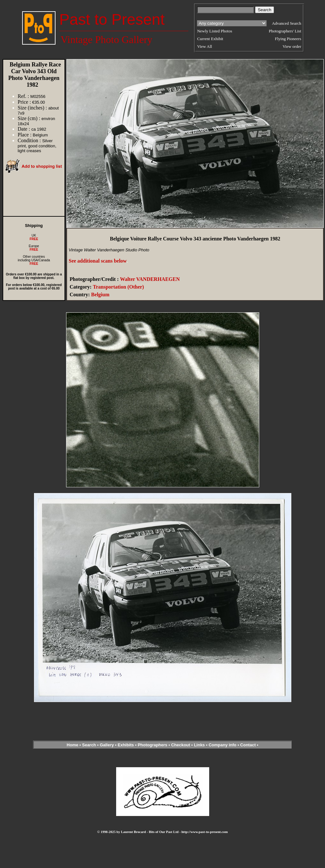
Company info (223, 745)
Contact (248, 745)
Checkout (180, 745)
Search (89, 745)
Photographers (152, 745)
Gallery (107, 745)
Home (73, 745)
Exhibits (126, 745)
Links (199, 745)
